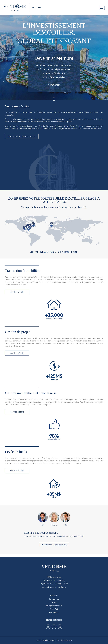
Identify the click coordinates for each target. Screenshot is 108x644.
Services (54, 602)
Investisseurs (54, 599)
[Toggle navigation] (102, 8)
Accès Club (54, 609)
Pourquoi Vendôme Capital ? (22, 136)
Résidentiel (54, 596)
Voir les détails (17, 292)
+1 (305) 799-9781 (61, 584)
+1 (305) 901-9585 (47, 584)
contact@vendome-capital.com (54, 545)
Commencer (54, 85)
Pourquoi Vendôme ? (54, 606)
